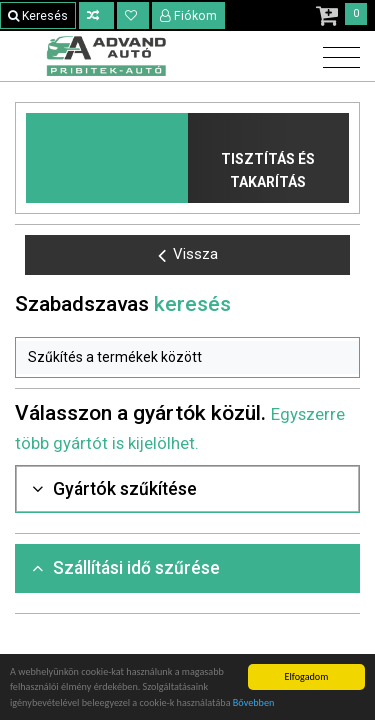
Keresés (38, 16)
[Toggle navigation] (336, 58)
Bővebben (254, 702)
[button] (187, 358)
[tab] (187, 489)
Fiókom (189, 16)
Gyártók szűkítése (114, 489)
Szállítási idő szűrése (126, 568)
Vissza (188, 255)
